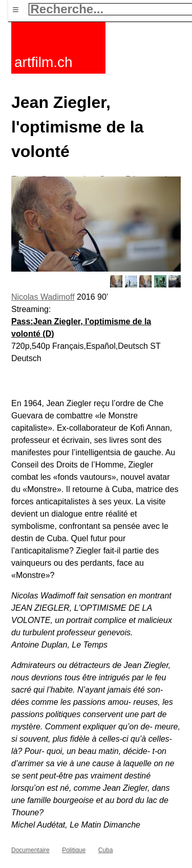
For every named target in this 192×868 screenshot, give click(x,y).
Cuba (106, 850)
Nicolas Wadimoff (43, 297)
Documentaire (30, 850)
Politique (74, 850)
